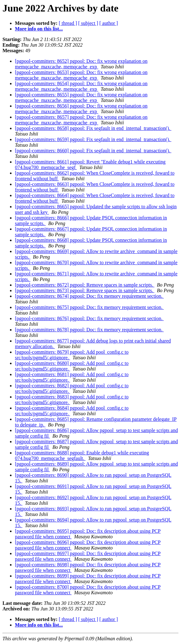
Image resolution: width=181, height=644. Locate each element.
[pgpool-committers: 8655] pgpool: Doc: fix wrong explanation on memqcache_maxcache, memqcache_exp (81, 97)
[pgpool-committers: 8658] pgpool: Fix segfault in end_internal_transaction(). (93, 128)
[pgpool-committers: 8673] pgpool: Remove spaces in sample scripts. (85, 290)
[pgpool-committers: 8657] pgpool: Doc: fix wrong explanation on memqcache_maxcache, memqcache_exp (81, 120)
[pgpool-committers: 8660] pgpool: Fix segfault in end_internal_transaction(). (93, 151)
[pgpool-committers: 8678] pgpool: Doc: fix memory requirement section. (89, 330)
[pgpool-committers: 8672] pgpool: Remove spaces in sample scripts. (85, 285)
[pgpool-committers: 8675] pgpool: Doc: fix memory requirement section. (89, 307)
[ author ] (109, 23)
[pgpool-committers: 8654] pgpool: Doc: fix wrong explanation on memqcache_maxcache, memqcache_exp (81, 86)
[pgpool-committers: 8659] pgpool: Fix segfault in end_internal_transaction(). (93, 139)
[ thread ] (68, 23)
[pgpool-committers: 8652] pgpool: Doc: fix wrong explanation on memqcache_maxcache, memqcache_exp (81, 64)
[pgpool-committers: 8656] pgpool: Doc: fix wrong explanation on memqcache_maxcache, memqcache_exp (81, 109)
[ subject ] (88, 23)
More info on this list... (39, 29)
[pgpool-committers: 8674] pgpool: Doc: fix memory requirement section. (89, 296)
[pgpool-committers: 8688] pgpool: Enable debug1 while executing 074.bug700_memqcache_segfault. (82, 455)
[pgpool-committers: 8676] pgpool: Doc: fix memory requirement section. (89, 318)
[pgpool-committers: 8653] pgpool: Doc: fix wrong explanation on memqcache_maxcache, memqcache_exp (81, 75)
